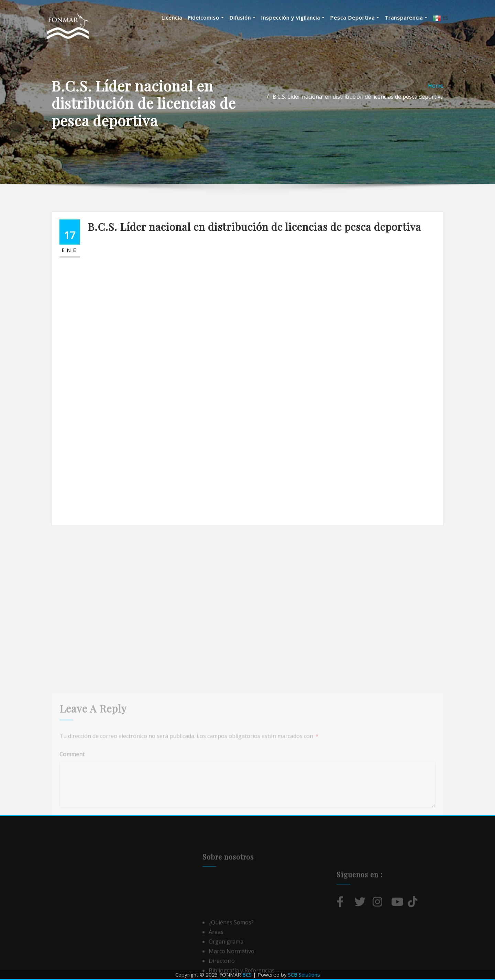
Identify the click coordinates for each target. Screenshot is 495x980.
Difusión (242, 18)
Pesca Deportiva (355, 18)
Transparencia (406, 18)
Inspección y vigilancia (293, 18)
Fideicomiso (206, 18)
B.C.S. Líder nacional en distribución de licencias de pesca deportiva (358, 97)
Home (436, 86)
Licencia (172, 18)
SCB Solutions (304, 974)
